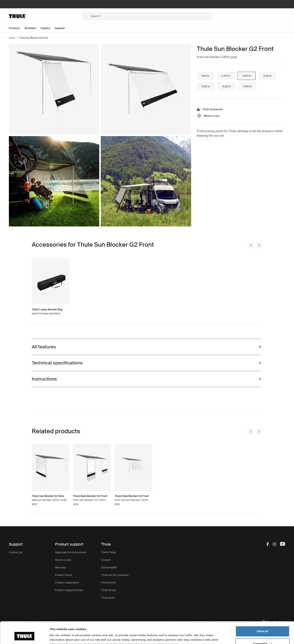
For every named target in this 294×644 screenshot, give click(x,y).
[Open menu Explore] (48, 28)
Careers (106, 560)
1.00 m (205, 76)
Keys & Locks (63, 560)
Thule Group (109, 590)
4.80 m (247, 86)
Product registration (67, 583)
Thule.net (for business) (115, 575)
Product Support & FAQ (69, 590)
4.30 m (227, 86)
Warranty (61, 567)
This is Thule (108, 552)
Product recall (63, 575)
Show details (58, 637)
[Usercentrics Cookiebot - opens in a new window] (24, 637)
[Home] (46, 16)
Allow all (263, 613)
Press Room (109, 583)
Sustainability (109, 567)
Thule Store (108, 598)
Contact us (16, 552)
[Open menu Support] (62, 28)
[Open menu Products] (17, 28)
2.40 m (226, 76)
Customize (263, 626)
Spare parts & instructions (71, 552)
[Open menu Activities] (33, 28)
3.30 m (267, 76)
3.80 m (206, 86)
